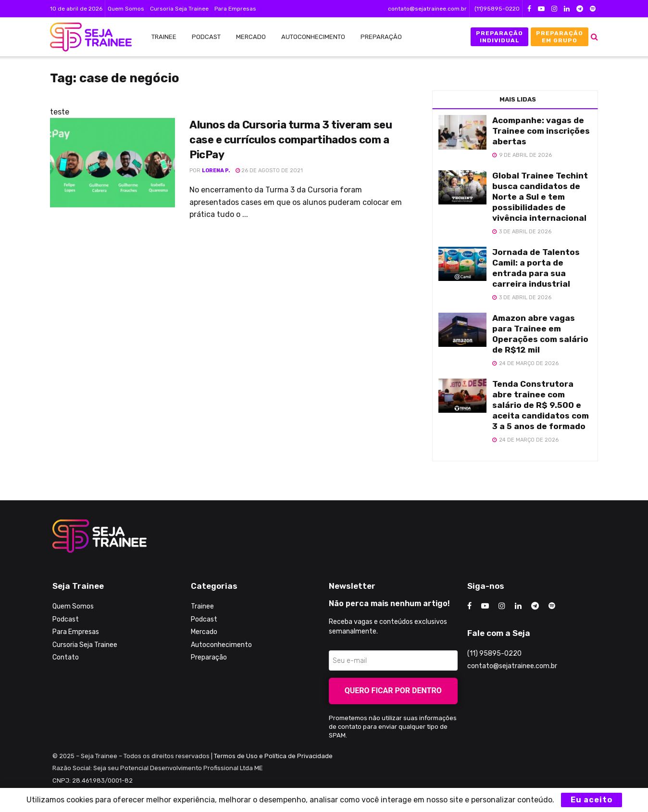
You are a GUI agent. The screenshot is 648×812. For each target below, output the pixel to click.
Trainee (164, 37)
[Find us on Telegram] (535, 606)
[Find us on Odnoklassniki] (552, 606)
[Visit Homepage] (86, 37)
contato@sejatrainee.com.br (427, 9)
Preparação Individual (499, 37)
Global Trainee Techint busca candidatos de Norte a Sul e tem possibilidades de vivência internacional (540, 197)
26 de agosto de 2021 (269, 171)
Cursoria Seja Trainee (179, 9)
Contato (66, 657)
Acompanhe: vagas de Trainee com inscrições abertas (541, 131)
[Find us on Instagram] (502, 606)
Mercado (251, 37)
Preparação (381, 37)
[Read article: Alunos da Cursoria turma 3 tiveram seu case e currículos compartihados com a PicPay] (112, 163)
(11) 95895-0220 (494, 653)
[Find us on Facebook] (469, 606)
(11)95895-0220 (497, 9)
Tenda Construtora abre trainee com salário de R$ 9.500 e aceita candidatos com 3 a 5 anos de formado (541, 405)
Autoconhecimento (313, 37)
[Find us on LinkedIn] (518, 606)
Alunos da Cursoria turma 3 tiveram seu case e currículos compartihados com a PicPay (291, 140)
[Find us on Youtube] (485, 606)
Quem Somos (126, 9)
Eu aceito (592, 800)
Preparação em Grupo (560, 37)
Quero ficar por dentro (393, 691)
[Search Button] (594, 37)
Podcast (206, 37)
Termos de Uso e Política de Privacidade (273, 756)
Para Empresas (235, 9)
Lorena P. (216, 171)
